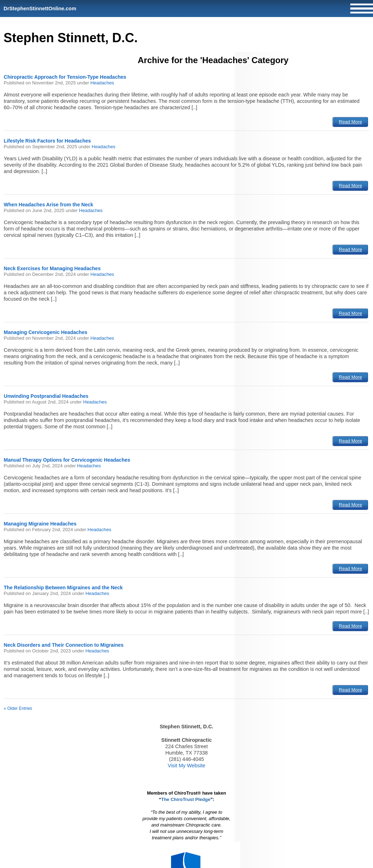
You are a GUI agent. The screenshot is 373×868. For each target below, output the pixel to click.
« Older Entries (18, 708)
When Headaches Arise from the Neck (49, 205)
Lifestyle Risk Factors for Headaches (48, 141)
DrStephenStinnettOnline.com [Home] (40, 9)
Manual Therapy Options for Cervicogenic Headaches (67, 460)
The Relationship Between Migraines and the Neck (63, 588)
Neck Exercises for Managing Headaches (52, 268)
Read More (350, 122)
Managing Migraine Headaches (40, 524)
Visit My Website (187, 766)
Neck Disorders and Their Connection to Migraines (64, 645)
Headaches (102, 83)
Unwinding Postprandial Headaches (46, 396)
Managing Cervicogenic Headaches (46, 332)
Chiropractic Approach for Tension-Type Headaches (65, 77)
